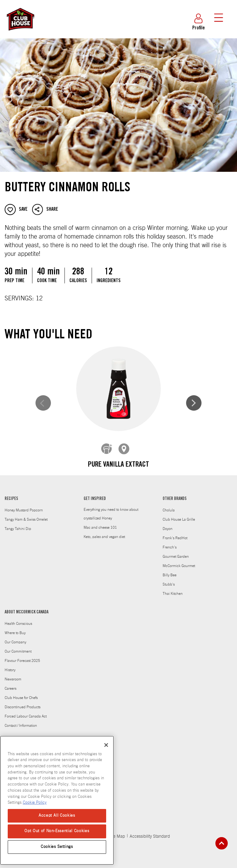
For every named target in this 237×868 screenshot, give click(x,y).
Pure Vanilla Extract (64, 465)
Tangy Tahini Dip (18, 524)
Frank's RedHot (175, 533)
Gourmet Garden (176, 552)
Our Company (15, 637)
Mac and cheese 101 (100, 523)
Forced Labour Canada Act (26, 712)
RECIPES (11, 494)
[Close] (106, 745)
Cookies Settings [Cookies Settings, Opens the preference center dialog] (57, 847)
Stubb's (169, 580)
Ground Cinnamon (173, 465)
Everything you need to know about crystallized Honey (111, 509)
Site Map (117, 832)
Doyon (168, 524)
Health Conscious (18, 619)
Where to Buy (15, 628)
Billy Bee (170, 570)
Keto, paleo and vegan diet (104, 532)
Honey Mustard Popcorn (24, 506)
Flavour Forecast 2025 (22, 656)
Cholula (169, 506)
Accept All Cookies (57, 816)
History (10, 665)
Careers (10, 684)
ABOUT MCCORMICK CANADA (27, 608)
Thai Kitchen (173, 589)
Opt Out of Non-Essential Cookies (57, 831)
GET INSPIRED (95, 494)
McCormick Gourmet (179, 561)
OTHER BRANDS (175, 494)
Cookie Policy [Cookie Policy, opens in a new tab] (35, 803)
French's (170, 543)
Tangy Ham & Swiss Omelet (26, 515)
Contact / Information (21, 721)
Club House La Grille (179, 515)
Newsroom (13, 675)
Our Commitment (18, 647)
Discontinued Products (23, 702)
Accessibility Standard (150, 832)
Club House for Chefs (21, 693)
